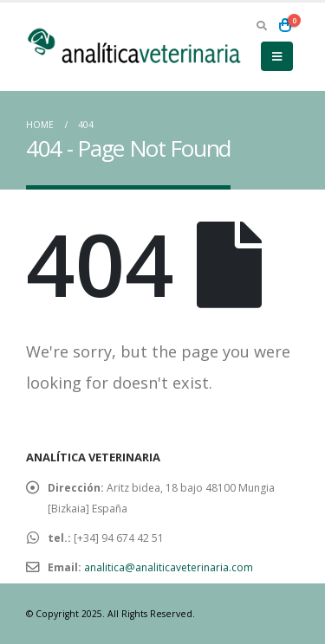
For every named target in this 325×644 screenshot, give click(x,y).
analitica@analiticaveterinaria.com (169, 567)
